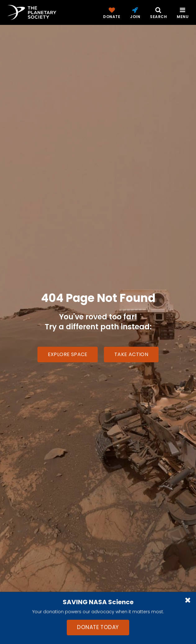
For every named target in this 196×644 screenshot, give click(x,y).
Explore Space (68, 354)
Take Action (131, 354)
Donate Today (98, 627)
